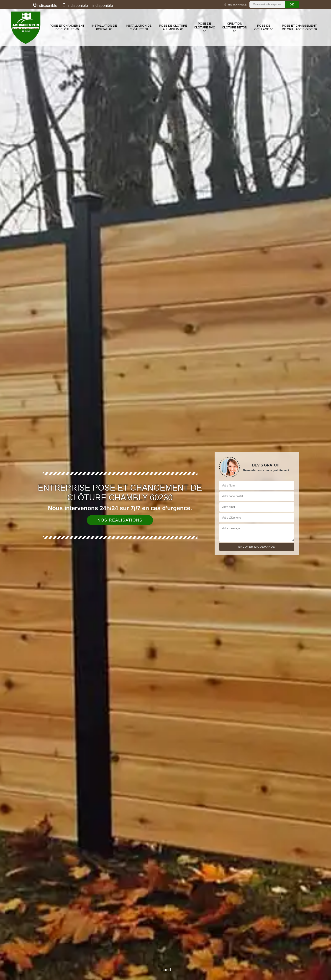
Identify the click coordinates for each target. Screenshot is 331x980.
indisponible (45, 6)
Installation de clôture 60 (139, 28)
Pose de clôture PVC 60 (204, 27)
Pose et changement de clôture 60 (67, 28)
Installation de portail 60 (104, 28)
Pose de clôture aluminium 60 (173, 28)
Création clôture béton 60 (235, 27)
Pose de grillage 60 (264, 28)
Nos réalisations (120, 520)
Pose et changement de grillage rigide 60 (299, 28)
